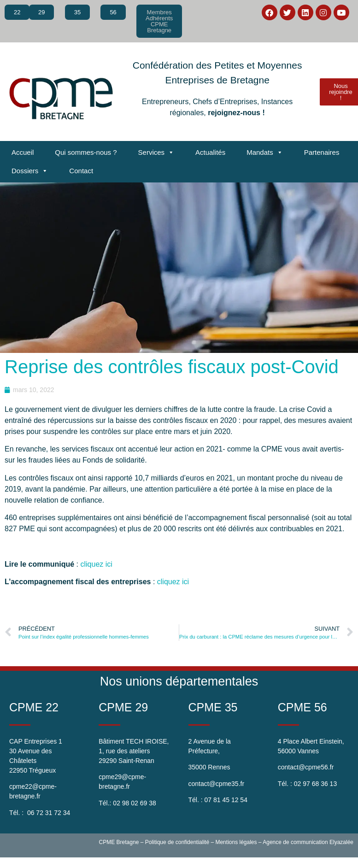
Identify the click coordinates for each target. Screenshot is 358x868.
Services (156, 152)
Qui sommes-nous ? (86, 152)
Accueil (23, 152)
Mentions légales (236, 842)
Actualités (210, 152)
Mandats (265, 152)
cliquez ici (96, 564)
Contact (81, 171)
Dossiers (30, 171)
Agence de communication (295, 842)
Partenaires (322, 152)
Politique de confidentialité (177, 842)
